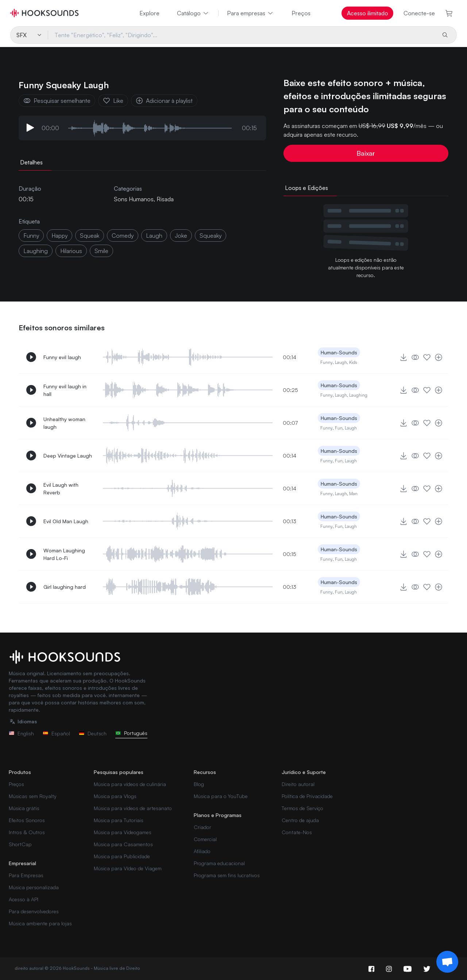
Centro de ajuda (300, 820)
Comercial (205, 839)
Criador (202, 827)
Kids (353, 362)
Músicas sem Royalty (33, 796)
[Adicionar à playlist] (439, 357)
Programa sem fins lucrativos (227, 875)
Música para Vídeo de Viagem (128, 868)
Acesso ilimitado (368, 13)
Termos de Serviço (302, 808)
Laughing (358, 395)
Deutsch (93, 733)
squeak (90, 236)
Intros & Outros (27, 832)
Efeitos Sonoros (27, 820)
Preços (301, 13)
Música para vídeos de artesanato (133, 808)
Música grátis (24, 808)
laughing (36, 251)
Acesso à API (24, 899)
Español (56, 733)
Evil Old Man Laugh (66, 521)
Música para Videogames (123, 832)
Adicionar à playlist (164, 101)
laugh (154, 236)
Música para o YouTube (221, 796)
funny (31, 236)
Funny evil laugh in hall (65, 390)
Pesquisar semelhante (57, 101)
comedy (123, 236)
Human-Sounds (339, 352)
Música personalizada (34, 887)
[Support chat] (447, 962)
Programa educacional (219, 863)
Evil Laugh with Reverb (61, 489)
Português (131, 733)
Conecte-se (419, 13)
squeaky (211, 236)
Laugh (341, 362)
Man (353, 493)
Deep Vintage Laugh (68, 456)
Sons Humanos (134, 199)
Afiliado (202, 851)
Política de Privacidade (307, 796)
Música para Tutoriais (119, 820)
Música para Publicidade (122, 856)
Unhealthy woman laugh (64, 423)
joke (181, 236)
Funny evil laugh (62, 357)
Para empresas (250, 13)
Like (113, 101)
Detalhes (31, 162)
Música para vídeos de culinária (130, 784)
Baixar (366, 153)
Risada (165, 199)
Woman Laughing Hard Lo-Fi (64, 554)
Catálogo (193, 13)
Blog (199, 784)
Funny (327, 362)
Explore (149, 13)
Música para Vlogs (115, 796)
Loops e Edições (306, 188)
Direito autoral (298, 784)
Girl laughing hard (65, 587)
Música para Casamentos (123, 844)
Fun (339, 428)
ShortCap (20, 844)
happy (59, 236)
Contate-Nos (297, 832)
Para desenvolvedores (34, 911)
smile (101, 251)
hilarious (71, 251)
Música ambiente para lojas (40, 923)
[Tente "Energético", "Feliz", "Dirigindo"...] (242, 35)
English (21, 733)
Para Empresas (26, 875)
